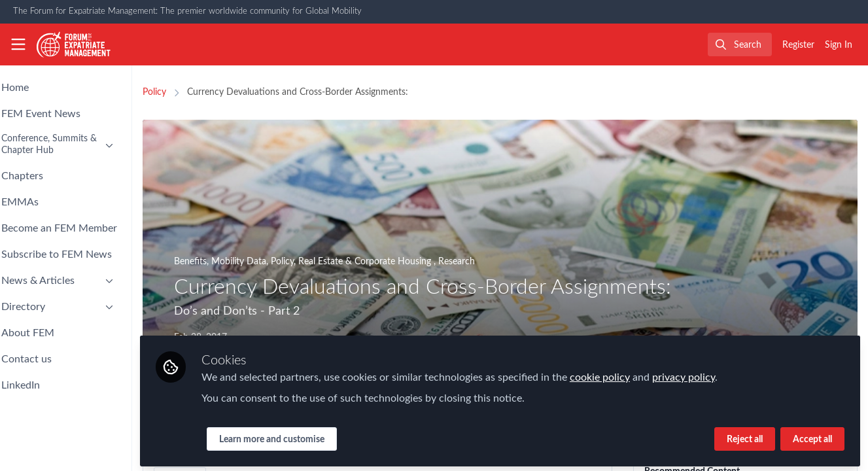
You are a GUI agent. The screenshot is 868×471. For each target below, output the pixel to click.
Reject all (745, 436)
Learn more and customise (307, 436)
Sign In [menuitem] (839, 45)
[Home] (74, 44)
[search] (740, 44)
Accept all (812, 436)
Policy (190, 92)
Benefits (226, 262)
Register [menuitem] (798, 45)
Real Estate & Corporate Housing (401, 262)
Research (492, 262)
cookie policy (635, 374)
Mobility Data (274, 262)
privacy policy (719, 374)
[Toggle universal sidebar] (18, 44)
